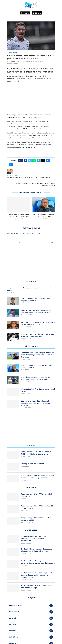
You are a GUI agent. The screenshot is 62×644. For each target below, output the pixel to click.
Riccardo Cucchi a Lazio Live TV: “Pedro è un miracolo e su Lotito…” (38, 323)
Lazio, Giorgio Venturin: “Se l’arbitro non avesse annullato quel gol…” (37, 335)
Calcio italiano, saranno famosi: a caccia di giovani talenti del (37, 300)
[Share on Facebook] (25, 160)
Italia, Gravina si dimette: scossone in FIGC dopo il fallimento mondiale (36, 453)
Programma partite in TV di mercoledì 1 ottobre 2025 (37, 495)
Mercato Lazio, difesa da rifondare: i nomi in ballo (38, 390)
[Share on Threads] (43, 160)
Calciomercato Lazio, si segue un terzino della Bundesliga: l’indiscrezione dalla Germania (38, 355)
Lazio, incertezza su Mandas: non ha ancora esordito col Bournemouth (36, 378)
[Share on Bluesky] (48, 160)
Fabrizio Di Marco (14, 61)
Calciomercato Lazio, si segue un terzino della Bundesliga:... (19, 215)
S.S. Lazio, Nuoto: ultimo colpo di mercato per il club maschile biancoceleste (34, 538)
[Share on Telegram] (39, 160)
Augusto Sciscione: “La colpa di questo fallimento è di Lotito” (29, 289)
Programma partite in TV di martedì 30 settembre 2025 (37, 507)
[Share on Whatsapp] (34, 160)
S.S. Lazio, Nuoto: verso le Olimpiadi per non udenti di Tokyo (37, 587)
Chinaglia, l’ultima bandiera (32, 464)
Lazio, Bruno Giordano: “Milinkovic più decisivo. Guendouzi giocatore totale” (37, 311)
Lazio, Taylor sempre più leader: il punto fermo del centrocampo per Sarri (37, 477)
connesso (19, 233)
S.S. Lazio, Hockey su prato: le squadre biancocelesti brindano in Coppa (36, 550)
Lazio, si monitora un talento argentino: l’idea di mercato (37, 366)
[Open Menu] (53, 5)
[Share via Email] (11, 164)
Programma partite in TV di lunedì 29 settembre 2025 (36, 519)
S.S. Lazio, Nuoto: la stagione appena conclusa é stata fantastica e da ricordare (38, 562)
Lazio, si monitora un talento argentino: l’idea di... (43, 215)
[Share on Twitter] (30, 160)
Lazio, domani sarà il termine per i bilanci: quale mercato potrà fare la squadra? (35, 403)
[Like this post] (21, 160)
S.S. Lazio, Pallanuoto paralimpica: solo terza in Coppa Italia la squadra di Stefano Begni (37, 575)
